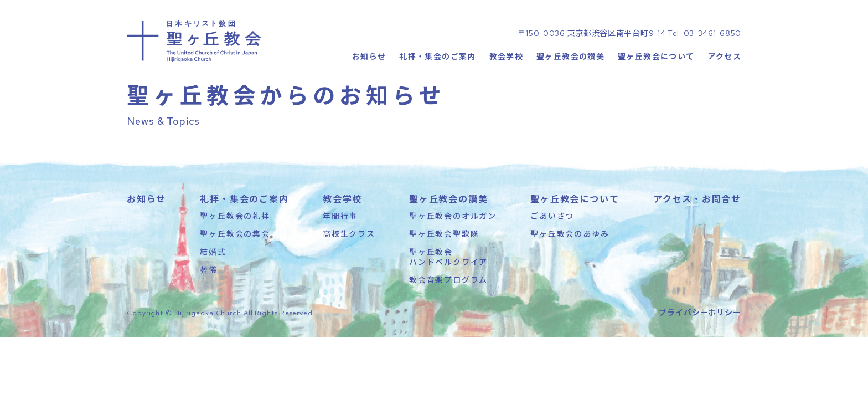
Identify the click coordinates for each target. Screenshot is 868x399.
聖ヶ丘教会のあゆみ (570, 264)
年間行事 (340, 246)
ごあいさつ (552, 246)
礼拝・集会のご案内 (438, 80)
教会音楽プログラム (448, 310)
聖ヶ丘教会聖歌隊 (444, 264)
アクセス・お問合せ (697, 229)
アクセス (724, 80)
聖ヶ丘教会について (656, 80)
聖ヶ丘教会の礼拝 (235, 246)
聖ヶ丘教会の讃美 (570, 80)
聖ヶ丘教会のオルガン (453, 246)
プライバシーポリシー (700, 342)
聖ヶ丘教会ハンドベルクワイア (448, 287)
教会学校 (506, 80)
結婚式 (213, 282)
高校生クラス (349, 264)
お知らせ (369, 80)
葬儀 (209, 300)
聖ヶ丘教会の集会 (235, 264)
